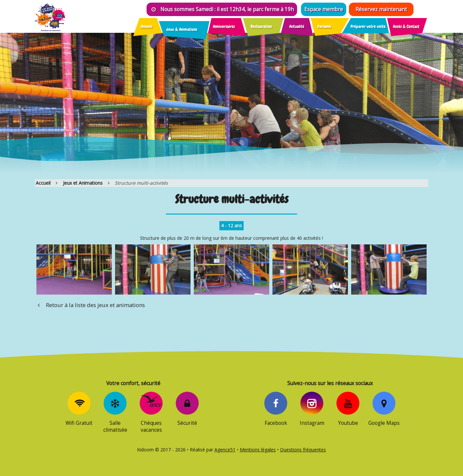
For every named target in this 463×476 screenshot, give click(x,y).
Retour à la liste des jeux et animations (90, 305)
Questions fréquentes (303, 450)
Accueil (43, 183)
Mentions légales (258, 450)
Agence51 (225, 450)
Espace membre (324, 9)
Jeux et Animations (83, 183)
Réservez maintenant (381, 9)
